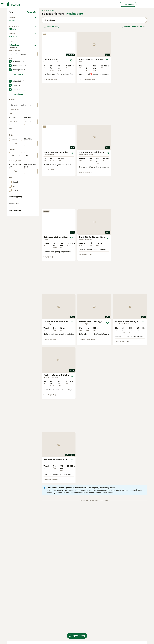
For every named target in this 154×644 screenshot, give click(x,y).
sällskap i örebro (44, 631)
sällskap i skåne (16, 619)
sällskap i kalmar (16, 631)
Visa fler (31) (32, 280)
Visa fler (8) (32, 375)
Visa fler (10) (32, 358)
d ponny (68, 627)
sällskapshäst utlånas (101, 631)
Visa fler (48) (32, 399)
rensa (34, 82)
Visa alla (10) (18, 193)
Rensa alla (31, 54)
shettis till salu (71, 623)
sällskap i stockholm (18, 623)
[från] (16, 221)
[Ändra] (35, 145)
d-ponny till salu (99, 623)
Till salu (14, 76)
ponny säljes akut (72, 631)
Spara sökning (51, 69)
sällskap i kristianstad (46, 627)
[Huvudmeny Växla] (2, 4)
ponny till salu (70, 619)
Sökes (26, 76)
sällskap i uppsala (17, 635)
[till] (31, 221)
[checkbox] (10, 94)
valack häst (97, 635)
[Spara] (71, 103)
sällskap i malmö (44, 619)
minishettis (124, 623)
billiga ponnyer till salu (129, 619)
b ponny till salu (99, 627)
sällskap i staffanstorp (46, 623)
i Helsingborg (74, 56)
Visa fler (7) (32, 135)
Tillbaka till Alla (16, 60)
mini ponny (124, 627)
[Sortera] (133, 69)
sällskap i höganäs (45, 635)
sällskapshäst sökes (100, 619)
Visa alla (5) (18, 173)
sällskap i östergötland (19, 627)
